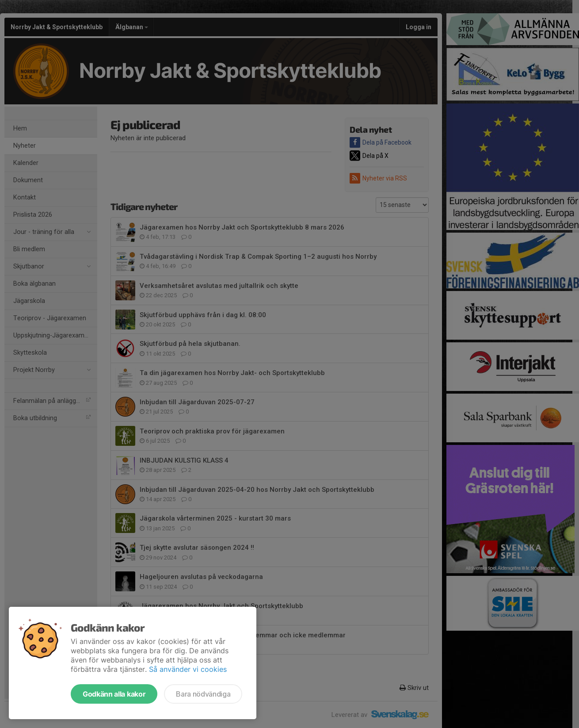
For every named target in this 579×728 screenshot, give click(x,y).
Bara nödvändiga (203, 694)
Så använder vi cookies (188, 669)
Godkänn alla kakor (114, 694)
